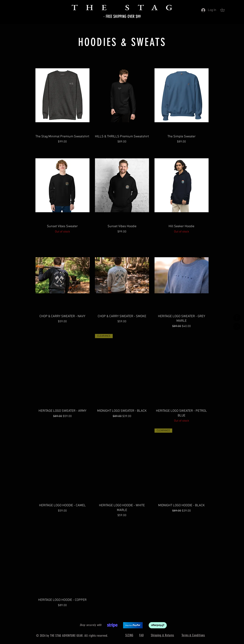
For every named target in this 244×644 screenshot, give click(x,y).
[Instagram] (237, 327)
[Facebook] (237, 318)
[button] (224, 10)
